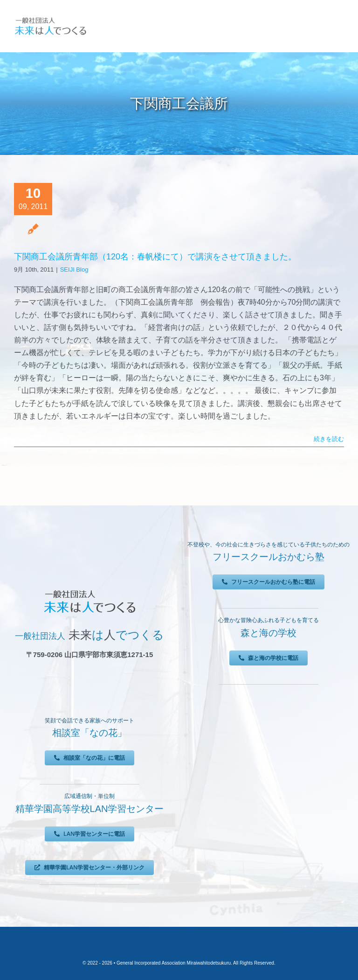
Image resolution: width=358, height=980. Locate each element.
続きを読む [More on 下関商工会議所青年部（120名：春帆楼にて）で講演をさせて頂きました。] (329, 439)
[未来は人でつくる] (50, 18)
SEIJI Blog (74, 269)
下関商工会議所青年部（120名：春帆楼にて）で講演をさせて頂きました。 (155, 257)
